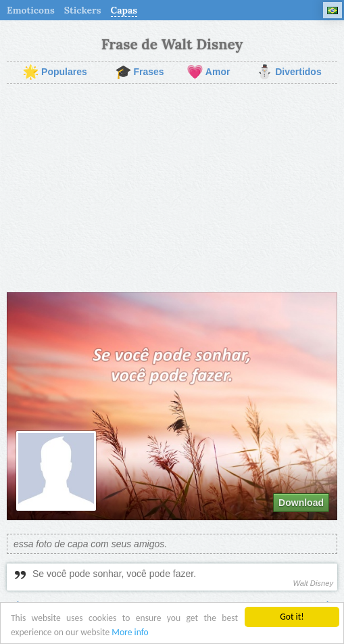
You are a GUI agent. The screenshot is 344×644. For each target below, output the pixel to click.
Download (301, 503)
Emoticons (31, 10)
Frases (140, 72)
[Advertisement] (172, 188)
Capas (124, 10)
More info (130, 633)
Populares (55, 72)
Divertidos (289, 72)
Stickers (83, 10)
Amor (208, 72)
